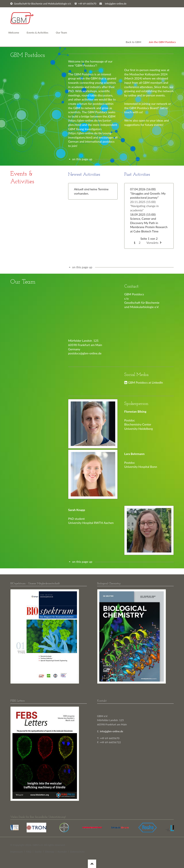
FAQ (29, 852)
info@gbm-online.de (116, 4)
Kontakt (62, 852)
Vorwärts (152, 243)
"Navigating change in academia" (144, 206)
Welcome (14, 33)
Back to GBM (133, 42)
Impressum (17, 852)
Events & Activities (38, 33)
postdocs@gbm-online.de (85, 353)
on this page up (82, 159)
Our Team (61, 33)
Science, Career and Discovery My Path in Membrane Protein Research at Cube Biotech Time (149, 223)
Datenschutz (77, 852)
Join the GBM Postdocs (162, 42)
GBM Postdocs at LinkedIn (146, 382)
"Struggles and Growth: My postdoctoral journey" (148, 193)
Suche (38, 852)
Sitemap (50, 852)
